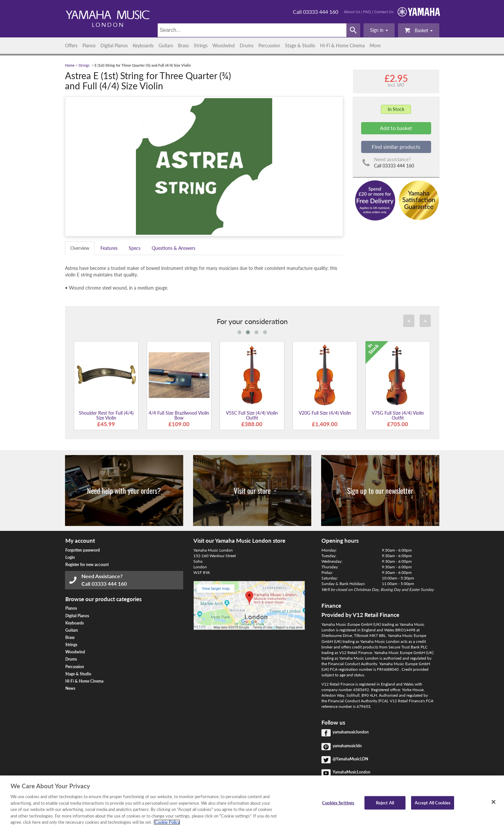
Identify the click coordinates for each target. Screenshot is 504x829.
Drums (247, 45)
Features (109, 248)
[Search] (252, 30)
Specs (135, 248)
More (375, 45)
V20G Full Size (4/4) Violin (325, 413)
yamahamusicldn (347, 746)
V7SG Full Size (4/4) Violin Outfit (398, 415)
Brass (183, 45)
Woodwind (224, 45)
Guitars (166, 45)
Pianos (89, 45)
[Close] (493, 802)
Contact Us (384, 12)
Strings (201, 45)
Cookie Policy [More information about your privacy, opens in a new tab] (167, 822)
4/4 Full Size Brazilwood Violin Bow (179, 415)
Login (70, 557)
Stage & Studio (300, 45)
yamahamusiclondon (351, 732)
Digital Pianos (114, 45)
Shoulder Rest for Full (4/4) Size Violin (106, 415)
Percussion (269, 45)
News (70, 688)
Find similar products (396, 147)
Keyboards (143, 45)
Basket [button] (419, 30)
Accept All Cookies (433, 802)
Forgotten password (83, 550)
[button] (379, 30)
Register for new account (87, 565)
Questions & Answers (174, 248)
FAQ (367, 12)
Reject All (385, 802)
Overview (80, 248)
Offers (71, 45)
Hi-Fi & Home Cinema (342, 45)
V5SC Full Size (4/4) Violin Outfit (252, 415)
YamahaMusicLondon (351, 772)
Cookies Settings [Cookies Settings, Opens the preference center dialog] (338, 802)
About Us (352, 12)
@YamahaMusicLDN (350, 759)
